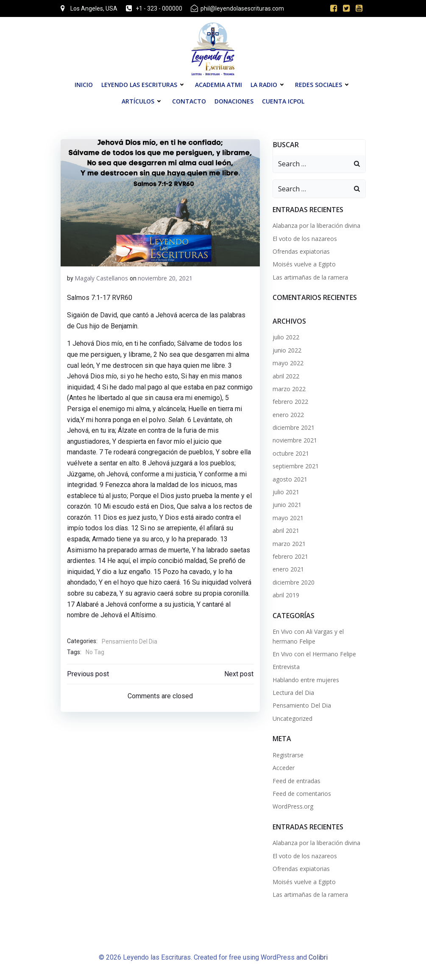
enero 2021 (288, 569)
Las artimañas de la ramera (310, 277)
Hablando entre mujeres (306, 680)
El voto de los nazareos (305, 239)
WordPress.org (293, 806)
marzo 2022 (289, 389)
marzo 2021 (289, 544)
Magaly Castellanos (101, 278)
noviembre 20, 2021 (165, 278)
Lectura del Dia (293, 693)
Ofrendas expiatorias (301, 251)
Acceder (284, 768)
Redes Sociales (323, 85)
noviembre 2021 (295, 440)
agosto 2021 (290, 479)
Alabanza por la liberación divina (316, 225)
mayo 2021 (288, 518)
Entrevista (286, 667)
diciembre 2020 (294, 582)
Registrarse (288, 755)
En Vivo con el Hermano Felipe (314, 654)
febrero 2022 (290, 402)
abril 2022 (286, 376)
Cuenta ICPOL (283, 101)
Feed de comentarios (302, 794)
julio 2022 (286, 337)
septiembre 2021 (296, 466)
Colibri (318, 957)
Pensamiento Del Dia (129, 641)
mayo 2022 (288, 363)
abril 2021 (286, 531)
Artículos (143, 101)
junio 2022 (287, 350)
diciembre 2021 (294, 427)
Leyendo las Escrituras (144, 85)
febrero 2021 (290, 556)
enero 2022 (288, 415)
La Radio (269, 85)
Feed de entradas (297, 781)
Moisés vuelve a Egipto (304, 264)
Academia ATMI (219, 85)
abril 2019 (286, 595)
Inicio (84, 85)
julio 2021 (286, 492)
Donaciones (234, 101)
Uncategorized (292, 718)
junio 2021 (287, 505)
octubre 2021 (291, 453)
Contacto (189, 101)
